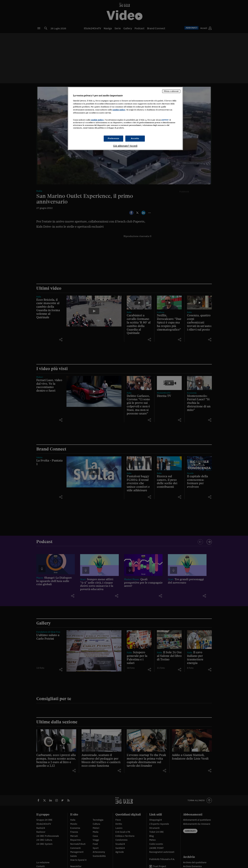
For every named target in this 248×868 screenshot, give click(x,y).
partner (165, 120)
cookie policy (119, 110)
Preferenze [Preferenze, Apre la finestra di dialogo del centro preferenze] (113, 138)
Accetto (135, 138)
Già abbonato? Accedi (125, 146)
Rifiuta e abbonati (171, 91)
